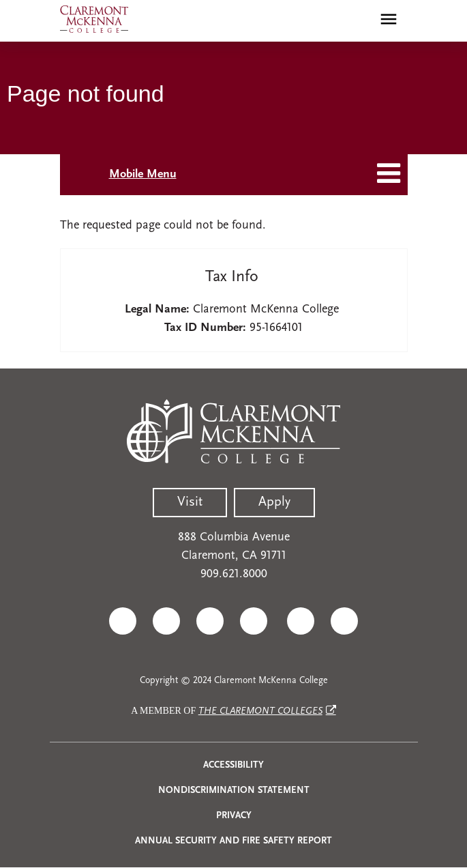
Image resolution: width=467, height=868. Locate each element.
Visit (190, 502)
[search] (359, 19)
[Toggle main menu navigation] (389, 19)
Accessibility (233, 765)
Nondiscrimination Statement (234, 791)
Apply (274, 502)
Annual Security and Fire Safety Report (233, 841)
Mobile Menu (143, 174)
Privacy (234, 816)
